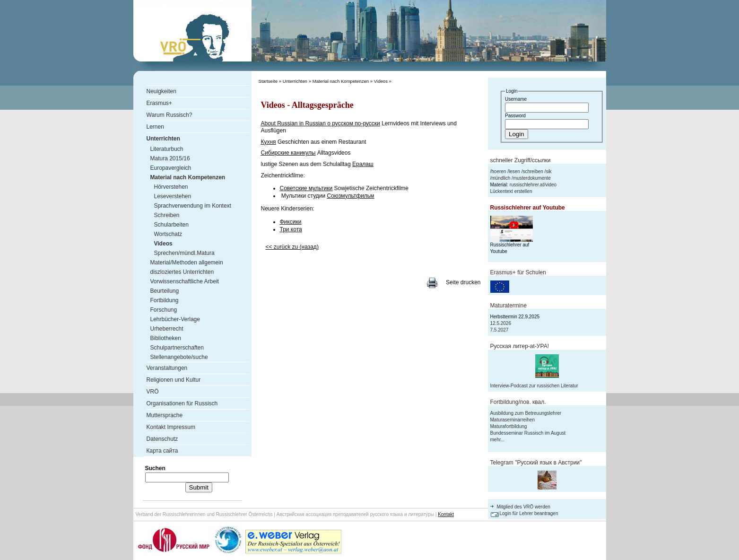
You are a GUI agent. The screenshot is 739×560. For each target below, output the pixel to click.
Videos (381, 81)
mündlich (501, 178)
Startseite (268, 81)
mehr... (498, 440)
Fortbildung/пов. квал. (518, 402)
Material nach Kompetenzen (341, 81)
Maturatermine (509, 306)
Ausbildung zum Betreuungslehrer (526, 413)
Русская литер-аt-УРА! (520, 346)
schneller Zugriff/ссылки (521, 160)
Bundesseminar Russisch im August (528, 433)
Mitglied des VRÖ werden (524, 507)
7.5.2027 (500, 330)
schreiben (533, 171)
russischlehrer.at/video (533, 185)
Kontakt (446, 514)
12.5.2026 (501, 323)
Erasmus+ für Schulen (518, 272)
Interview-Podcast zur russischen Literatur (534, 386)
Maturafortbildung (509, 426)
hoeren (499, 171)
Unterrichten (295, 81)
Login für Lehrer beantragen (529, 513)
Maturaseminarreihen (513, 420)
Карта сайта (162, 451)
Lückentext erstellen (511, 191)
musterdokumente (532, 178)
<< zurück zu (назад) (292, 247)
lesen (514, 171)
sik (548, 171)
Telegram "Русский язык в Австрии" (536, 463)
